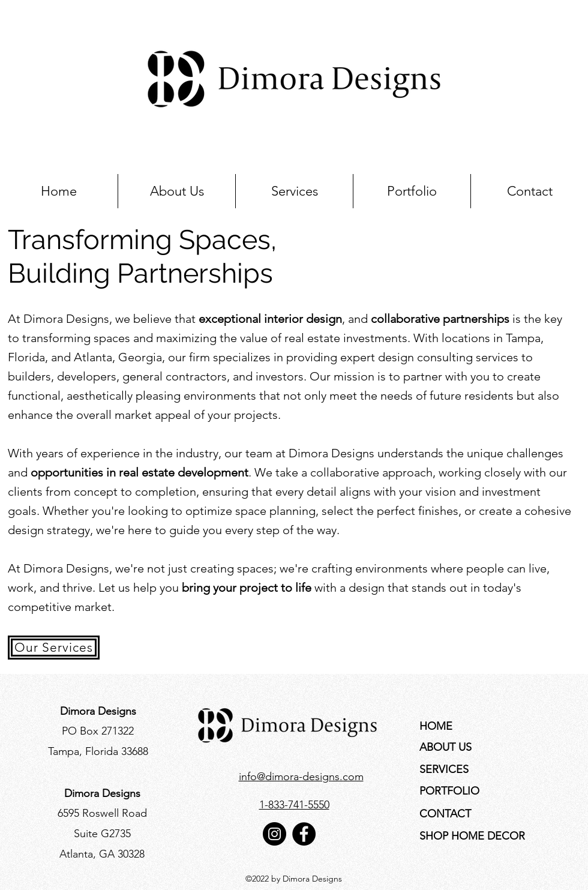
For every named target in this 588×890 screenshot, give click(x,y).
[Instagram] (274, 834)
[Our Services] (54, 648)
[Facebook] (304, 834)
